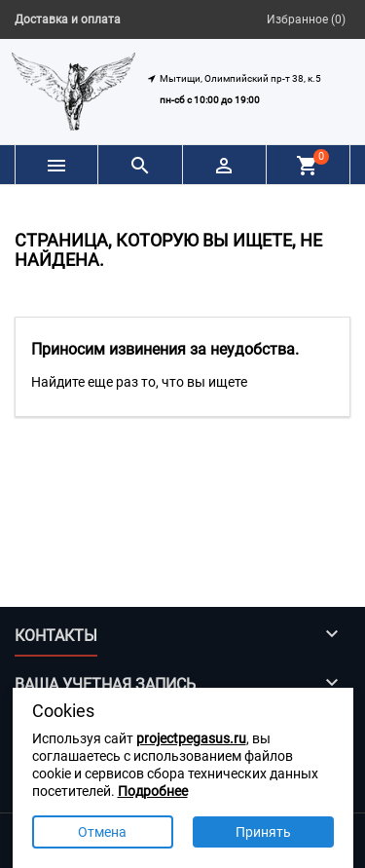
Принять (263, 832)
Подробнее (153, 791)
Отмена (102, 832)
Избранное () (306, 19)
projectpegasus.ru (191, 738)
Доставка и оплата (68, 19)
